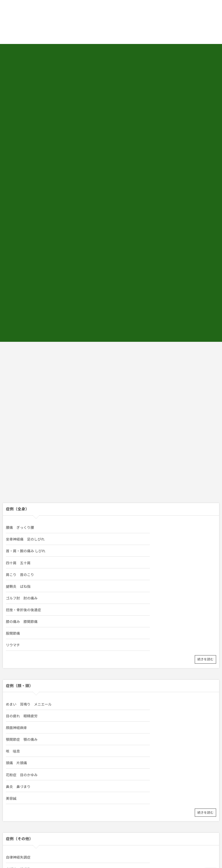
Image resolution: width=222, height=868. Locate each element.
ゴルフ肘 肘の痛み (22, 441)
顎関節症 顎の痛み (127, 536)
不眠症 (11, 642)
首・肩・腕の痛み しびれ (26, 418)
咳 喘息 (13, 547)
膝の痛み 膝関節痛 (22, 453)
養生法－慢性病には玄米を (132, 665)
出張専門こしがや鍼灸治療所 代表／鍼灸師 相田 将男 (70, 754)
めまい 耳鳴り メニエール (29, 524)
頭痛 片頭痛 (122, 547)
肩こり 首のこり (20, 429)
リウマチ (13, 465)
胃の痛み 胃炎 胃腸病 (131, 653)
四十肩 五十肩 (123, 418)
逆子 (9, 665)
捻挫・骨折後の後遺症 (129, 441)
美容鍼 (11, 571)
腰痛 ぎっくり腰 (20, 406)
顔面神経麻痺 (16, 536)
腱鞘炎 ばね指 (123, 429)
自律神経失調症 (18, 630)
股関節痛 (118, 453)
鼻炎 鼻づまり (123, 559)
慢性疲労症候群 (123, 642)
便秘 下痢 (15, 653)
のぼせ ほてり (123, 630)
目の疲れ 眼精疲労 (127, 524)
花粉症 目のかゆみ (22, 559)
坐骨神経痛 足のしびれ (131, 406)
